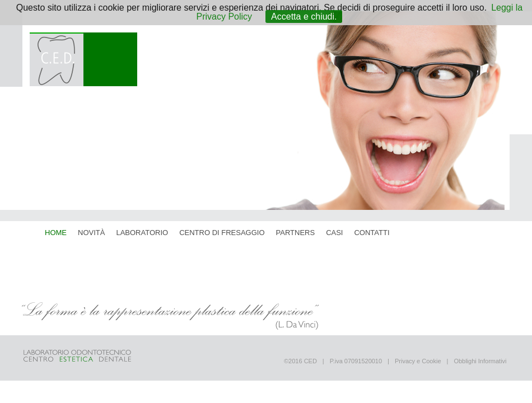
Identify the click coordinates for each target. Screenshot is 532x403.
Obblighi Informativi (480, 361)
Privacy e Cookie (418, 361)
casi (334, 233)
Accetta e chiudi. (304, 17)
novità (91, 233)
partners (296, 233)
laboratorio (142, 233)
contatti (372, 233)
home (56, 233)
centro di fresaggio (222, 233)
